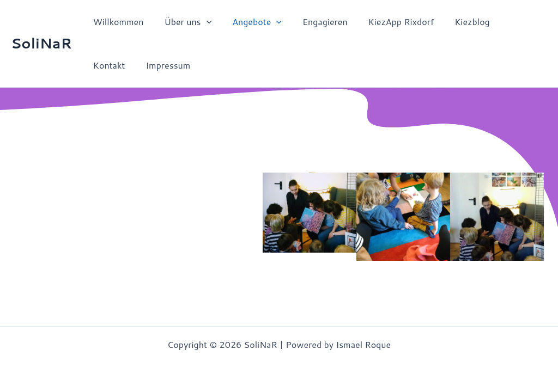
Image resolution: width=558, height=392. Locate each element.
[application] (202, 22)
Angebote (249, 22)
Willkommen (117, 22)
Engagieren (314, 22)
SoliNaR (41, 43)
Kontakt (505, 22)
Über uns (183, 22)
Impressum (114, 65)
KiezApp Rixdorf (387, 22)
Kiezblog (454, 22)
